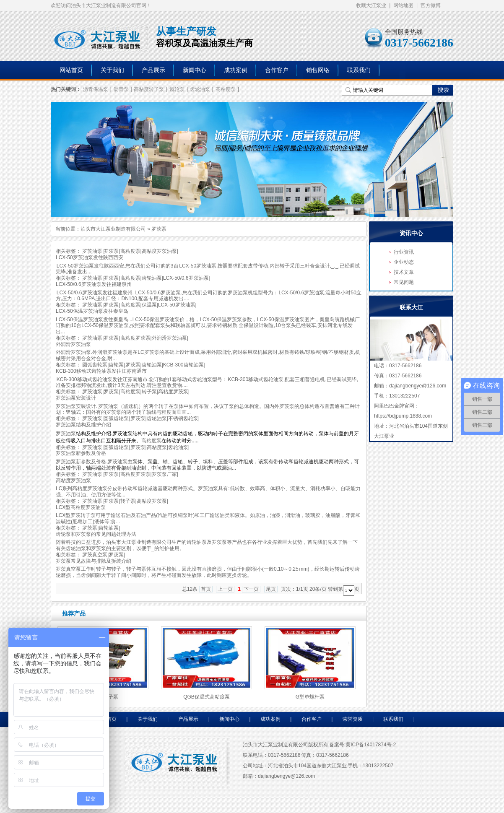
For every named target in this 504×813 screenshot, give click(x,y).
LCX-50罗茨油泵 (177, 305)
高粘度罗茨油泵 (159, 251)
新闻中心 (195, 70)
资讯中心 (411, 233)
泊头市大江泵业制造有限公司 (113, 229)
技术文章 (404, 272)
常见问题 (404, 282)
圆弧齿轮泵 (95, 365)
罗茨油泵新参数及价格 (81, 453)
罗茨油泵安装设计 (76, 398)
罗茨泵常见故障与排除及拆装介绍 (94, 561)
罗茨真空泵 (95, 555)
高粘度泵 (226, 89)
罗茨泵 (111, 251)
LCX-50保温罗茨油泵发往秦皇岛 (92, 311)
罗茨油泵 (92, 251)
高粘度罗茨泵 (135, 338)
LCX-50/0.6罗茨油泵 (186, 278)
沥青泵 (121, 89)
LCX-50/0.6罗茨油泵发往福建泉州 (94, 284)
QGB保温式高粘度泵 (207, 697)
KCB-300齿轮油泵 (183, 365)
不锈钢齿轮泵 (183, 418)
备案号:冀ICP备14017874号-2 (362, 745)
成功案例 (236, 70)
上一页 (225, 589)
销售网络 (318, 70)
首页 (206, 589)
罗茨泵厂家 (164, 474)
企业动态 (404, 262)
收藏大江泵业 (371, 5)
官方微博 (431, 5)
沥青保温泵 (96, 89)
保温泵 (149, 305)
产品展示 (153, 70)
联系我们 (359, 70)
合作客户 (277, 70)
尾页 (271, 589)
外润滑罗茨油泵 (169, 338)
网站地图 (403, 5)
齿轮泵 (177, 89)
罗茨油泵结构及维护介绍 (83, 425)
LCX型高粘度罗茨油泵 (81, 507)
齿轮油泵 (200, 89)
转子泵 (149, 392)
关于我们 (112, 70)
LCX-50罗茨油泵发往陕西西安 (90, 257)
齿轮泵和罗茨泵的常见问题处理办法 (96, 534)
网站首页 (71, 70)
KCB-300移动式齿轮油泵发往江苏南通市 (101, 371)
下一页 (251, 589)
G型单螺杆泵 (310, 697)
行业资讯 (404, 252)
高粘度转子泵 (149, 89)
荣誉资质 (353, 719)
